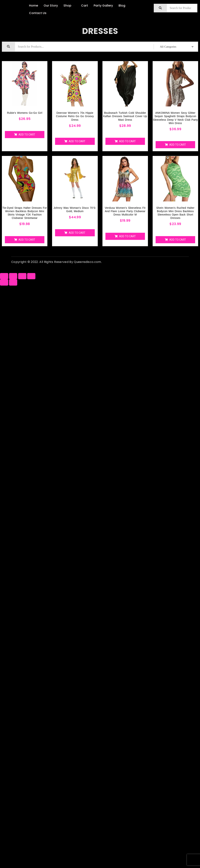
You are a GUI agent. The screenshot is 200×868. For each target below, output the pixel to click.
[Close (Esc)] (4, 276)
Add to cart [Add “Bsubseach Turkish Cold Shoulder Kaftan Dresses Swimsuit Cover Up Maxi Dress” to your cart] (127, 141)
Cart (85, 6)
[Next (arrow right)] (13, 282)
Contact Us (38, 13)
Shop (69, 6)
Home (34, 6)
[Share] (13, 276)
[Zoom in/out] (31, 276)
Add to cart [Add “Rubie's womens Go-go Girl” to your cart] (27, 135)
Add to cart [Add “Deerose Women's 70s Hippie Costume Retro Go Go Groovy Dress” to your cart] (77, 141)
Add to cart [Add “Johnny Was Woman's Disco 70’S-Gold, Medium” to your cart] (77, 233)
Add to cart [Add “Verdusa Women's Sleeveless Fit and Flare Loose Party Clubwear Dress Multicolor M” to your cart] (127, 236)
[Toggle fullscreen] (22, 276)
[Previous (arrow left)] (4, 282)
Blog (122, 6)
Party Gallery (103, 6)
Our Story (51, 6)
